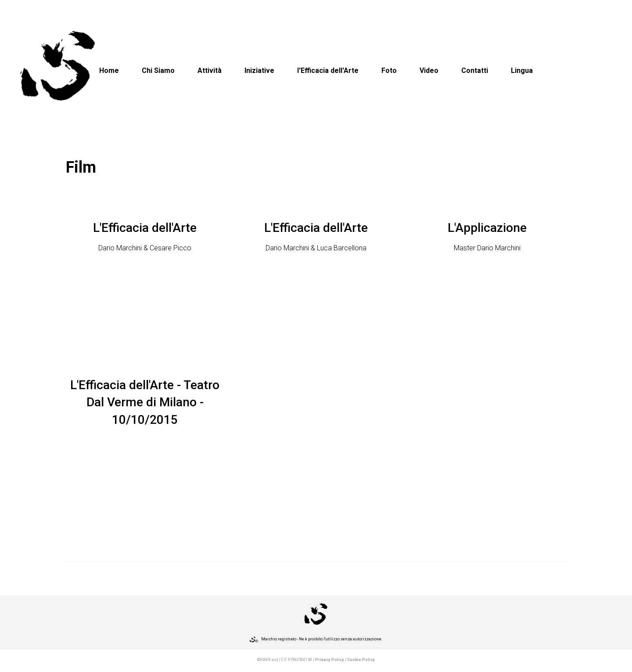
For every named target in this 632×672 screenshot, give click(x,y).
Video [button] (429, 70)
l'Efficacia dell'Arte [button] (328, 70)
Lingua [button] (522, 70)
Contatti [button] (475, 70)
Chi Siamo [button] (158, 70)
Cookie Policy (361, 660)
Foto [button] (389, 70)
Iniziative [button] (259, 70)
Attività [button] (210, 70)
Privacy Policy (330, 660)
